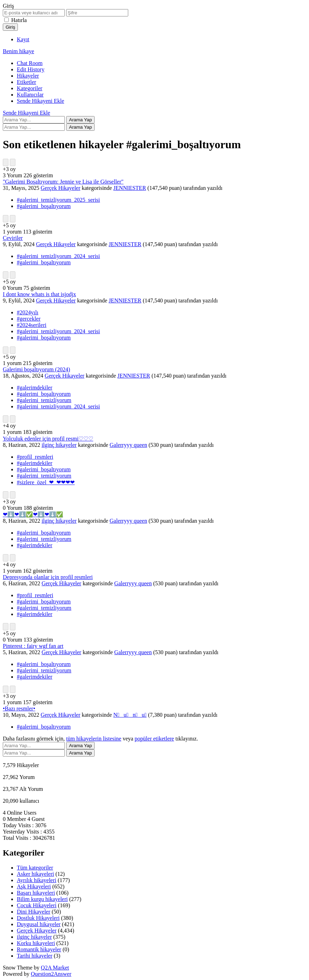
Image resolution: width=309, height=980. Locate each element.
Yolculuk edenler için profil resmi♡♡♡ (48, 439)
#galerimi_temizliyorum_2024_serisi (58, 256)
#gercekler (29, 319)
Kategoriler (30, 88)
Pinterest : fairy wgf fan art (33, 646)
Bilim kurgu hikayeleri (42, 899)
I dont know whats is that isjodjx (39, 294)
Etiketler (26, 82)
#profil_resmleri (35, 457)
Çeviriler (13, 238)
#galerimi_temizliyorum (44, 400)
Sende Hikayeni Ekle (40, 101)
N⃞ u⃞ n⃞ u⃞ (130, 715)
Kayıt (23, 39)
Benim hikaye (18, 51)
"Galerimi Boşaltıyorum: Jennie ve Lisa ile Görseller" (63, 182)
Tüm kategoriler (35, 868)
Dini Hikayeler (34, 912)
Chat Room (30, 63)
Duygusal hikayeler (39, 924)
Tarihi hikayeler (35, 956)
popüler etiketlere (154, 739)
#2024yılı (28, 312)
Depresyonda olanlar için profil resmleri (48, 577)
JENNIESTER (129, 188)
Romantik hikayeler (39, 949)
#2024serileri (32, 325)
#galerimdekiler (35, 388)
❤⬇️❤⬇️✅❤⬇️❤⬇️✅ (33, 514)
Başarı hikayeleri (36, 893)
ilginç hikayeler (59, 445)
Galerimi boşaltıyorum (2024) (36, 369)
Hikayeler (28, 76)
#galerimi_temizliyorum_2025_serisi (58, 200)
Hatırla (19, 20)
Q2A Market (55, 968)
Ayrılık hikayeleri (37, 880)
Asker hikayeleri (35, 874)
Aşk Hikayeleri (34, 886)
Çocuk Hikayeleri (37, 905)
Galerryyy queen (128, 445)
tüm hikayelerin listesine (94, 739)
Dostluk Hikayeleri (38, 918)
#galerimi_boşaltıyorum (44, 206)
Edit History (31, 69)
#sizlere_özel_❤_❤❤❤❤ (46, 482)
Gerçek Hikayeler (60, 188)
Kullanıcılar (30, 95)
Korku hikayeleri (36, 943)
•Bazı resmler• (19, 709)
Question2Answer (51, 974)
